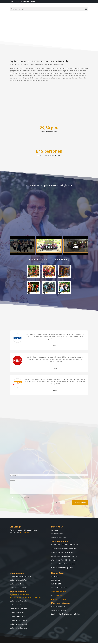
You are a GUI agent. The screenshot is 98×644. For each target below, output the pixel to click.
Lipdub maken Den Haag (18, 616)
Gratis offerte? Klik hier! (49, 120)
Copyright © (35, 641)
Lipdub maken (17, 561)
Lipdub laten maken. (60, 641)
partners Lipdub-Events (69, 533)
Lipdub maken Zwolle (17, 593)
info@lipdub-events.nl (59, 580)
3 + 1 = (72, 491)
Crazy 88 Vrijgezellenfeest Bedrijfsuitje (64, 537)
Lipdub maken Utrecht (17, 605)
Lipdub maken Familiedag (19, 576)
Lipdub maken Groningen (19, 609)
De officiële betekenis (58, 599)
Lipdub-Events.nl (46, 641)
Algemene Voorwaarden (59, 588)
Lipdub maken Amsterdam (19, 589)
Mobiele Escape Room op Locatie (62, 541)
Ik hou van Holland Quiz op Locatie (63, 552)
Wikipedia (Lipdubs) (58, 595)
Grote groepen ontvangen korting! (49, 144)
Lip (11, 565)
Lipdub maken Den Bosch (19, 613)
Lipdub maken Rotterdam (19, 597)
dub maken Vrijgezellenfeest (22, 565)
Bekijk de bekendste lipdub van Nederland (66, 602)
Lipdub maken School (17, 572)
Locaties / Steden (57, 522)
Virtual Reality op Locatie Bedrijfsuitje (64, 545)
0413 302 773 (24, 521)
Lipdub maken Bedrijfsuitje (19, 569)
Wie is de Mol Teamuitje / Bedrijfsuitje (64, 548)
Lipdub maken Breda (17, 601)
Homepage (55, 518)
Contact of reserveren (59, 526)
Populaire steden (18, 580)
